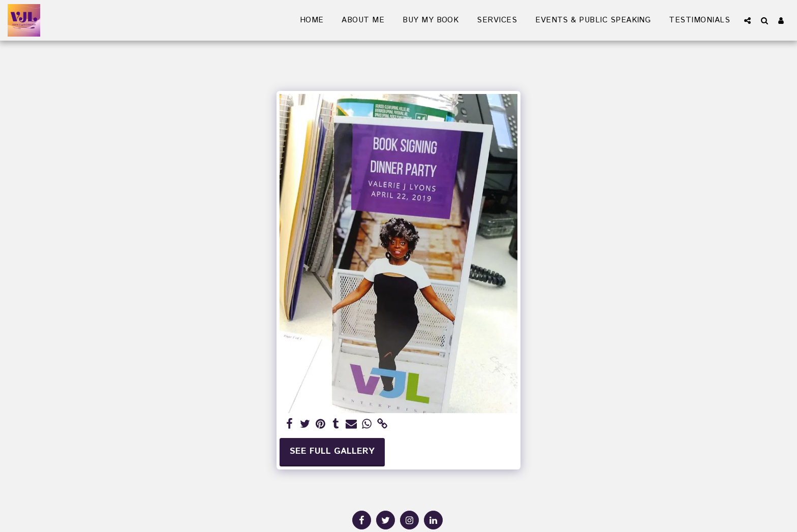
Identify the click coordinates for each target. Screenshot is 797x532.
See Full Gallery (332, 451)
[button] (747, 20)
